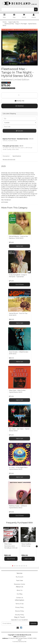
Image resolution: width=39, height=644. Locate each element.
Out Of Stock (20, 285)
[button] (17, 528)
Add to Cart (20, 246)
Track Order (20, 581)
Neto (25, 642)
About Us (19, 590)
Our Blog (19, 594)
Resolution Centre (19, 584)
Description (6, 156)
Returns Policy (20, 611)
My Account (19, 577)
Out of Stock (11, 559)
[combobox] (18, 9)
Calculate (20, 131)
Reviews (9, 160)
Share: (6, 83)
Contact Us (20, 598)
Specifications (17, 156)
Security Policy (19, 615)
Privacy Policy (19, 607)
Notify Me (19, 101)
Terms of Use (20, 604)
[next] (37, 546)
